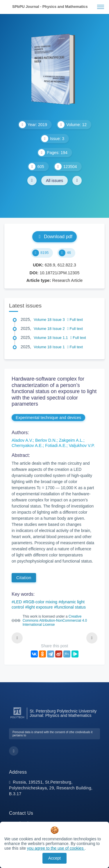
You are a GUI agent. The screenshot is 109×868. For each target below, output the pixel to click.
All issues (54, 181)
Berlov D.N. (46, 440)
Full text (75, 320)
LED (18, 602)
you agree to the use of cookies (56, 848)
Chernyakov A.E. (27, 446)
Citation (24, 578)
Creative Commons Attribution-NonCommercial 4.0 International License (55, 620)
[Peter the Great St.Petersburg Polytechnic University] (17, 718)
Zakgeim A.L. (71, 440)
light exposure (40, 607)
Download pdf (54, 237)
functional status (71, 607)
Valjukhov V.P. (82, 446)
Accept (54, 858)
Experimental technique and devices (48, 418)
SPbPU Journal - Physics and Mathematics (50, 7)
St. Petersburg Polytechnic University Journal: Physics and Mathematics (63, 713)
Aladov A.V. (22, 440)
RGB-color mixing (41, 602)
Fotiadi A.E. (56, 446)
